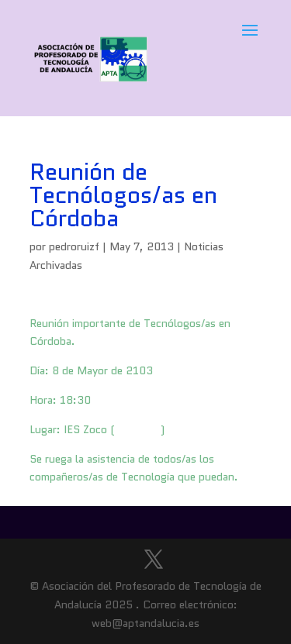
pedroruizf (74, 246)
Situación (138, 429)
